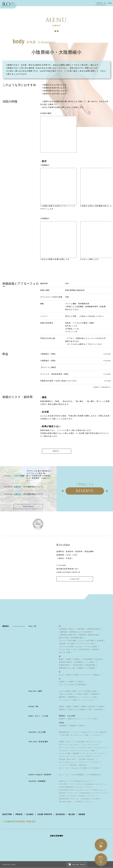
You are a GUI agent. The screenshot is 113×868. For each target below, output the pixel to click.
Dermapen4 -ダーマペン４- (95, 784)
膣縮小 (82, 726)
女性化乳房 (98, 709)
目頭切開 (100, 641)
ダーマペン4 (64, 756)
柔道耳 (69, 675)
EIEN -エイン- (98, 790)
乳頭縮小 (101, 707)
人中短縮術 (91, 668)
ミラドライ (95, 762)
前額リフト (77, 700)
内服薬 (61, 742)
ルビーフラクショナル (67, 748)
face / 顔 (32, 626)
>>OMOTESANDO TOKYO (19, 822)
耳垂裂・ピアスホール (82, 675)
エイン (102, 753)
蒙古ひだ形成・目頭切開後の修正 (71, 638)
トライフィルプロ (77, 756)
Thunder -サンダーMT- (68, 796)
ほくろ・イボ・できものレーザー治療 (73, 768)
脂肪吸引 (62, 697)
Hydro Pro (86, 732)
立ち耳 (61, 675)
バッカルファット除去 (89, 697)
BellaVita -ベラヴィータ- (68, 793)
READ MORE (28, 507)
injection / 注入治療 (37, 732)
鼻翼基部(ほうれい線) (67, 668)
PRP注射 (73, 765)
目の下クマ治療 (65, 652)
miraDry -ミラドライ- (87, 796)
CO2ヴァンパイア (93, 756)
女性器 (61, 723)
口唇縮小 (62, 682)
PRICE (19, 814)
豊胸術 (61, 707)
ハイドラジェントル (89, 753)
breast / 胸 (33, 706)
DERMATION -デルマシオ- (69, 799)
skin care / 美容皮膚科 (38, 742)
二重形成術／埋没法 (66, 629)
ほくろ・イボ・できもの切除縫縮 (71, 775)
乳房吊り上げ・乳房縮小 (77, 709)
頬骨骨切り (96, 694)
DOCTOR (7, 814)
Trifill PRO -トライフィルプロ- (71, 784)
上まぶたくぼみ (65, 649)
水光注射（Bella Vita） (68, 759)
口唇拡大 (71, 682)
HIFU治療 (81, 742)
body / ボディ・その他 (38, 716)
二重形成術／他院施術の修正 (88, 635)
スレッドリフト (89, 700)
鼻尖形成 (99, 659)
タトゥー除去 (90, 750)
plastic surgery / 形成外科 (40, 775)
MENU (6, 626)
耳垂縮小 (96, 675)
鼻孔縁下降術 (78, 665)
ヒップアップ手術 (90, 719)
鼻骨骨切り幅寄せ (66, 662)
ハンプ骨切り (90, 662)
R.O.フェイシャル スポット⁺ (70, 745)
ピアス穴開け (94, 768)
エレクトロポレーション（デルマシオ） (74, 762)
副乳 (90, 709)
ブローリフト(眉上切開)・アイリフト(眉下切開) (77, 641)
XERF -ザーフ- (65, 781)
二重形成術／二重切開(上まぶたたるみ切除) (75, 632)
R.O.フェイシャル (94, 742)
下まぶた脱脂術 (92, 647)
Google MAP (75, 579)
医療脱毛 (76, 753)
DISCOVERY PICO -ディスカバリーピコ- (75, 790)
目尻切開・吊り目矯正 (67, 644)
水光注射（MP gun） (87, 759)
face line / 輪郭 (35, 691)
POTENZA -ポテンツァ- (82, 781)
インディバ (63, 765)
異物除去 (81, 668)
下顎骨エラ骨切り (83, 694)
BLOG (72, 814)
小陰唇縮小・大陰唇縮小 (68, 726)
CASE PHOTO (45, 814)
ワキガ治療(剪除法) (93, 775)
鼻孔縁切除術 (90, 665)
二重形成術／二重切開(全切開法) (88, 629)
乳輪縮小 (62, 709)
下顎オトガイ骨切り (66, 694)
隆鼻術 (61, 659)
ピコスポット (64, 750)
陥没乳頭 (92, 707)
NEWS (82, 814)
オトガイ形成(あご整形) (68, 691)
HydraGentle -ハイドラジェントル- (94, 793)
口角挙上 (80, 682)
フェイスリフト (65, 700)
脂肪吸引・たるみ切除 (67, 716)
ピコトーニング (77, 750)
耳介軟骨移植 (88, 659)
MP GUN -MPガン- (66, 802)
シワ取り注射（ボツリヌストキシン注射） (75, 735)
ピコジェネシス (101, 748)
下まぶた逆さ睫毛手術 (81, 649)
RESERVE (85, 491)
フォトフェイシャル (90, 745)
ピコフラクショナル (85, 748)
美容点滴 (82, 765)
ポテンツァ (70, 742)
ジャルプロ (97, 735)
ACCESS (60, 814)
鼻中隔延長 (79, 662)
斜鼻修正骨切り (65, 665)
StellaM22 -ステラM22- (91, 799)
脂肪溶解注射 (64, 732)
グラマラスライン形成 (86, 644)
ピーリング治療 (65, 753)
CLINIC (30, 814)
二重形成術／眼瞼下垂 (67, 635)
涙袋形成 (95, 649)
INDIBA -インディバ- (84, 802)
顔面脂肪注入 (73, 697)
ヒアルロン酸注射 (99, 732)
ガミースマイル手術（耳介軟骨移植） (73, 685)
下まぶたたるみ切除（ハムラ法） (71, 647)
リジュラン (75, 732)
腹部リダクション (75, 719)
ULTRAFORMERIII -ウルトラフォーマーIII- (75, 787)
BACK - (56, 451)
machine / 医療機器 (37, 781)
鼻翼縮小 (77, 659)
